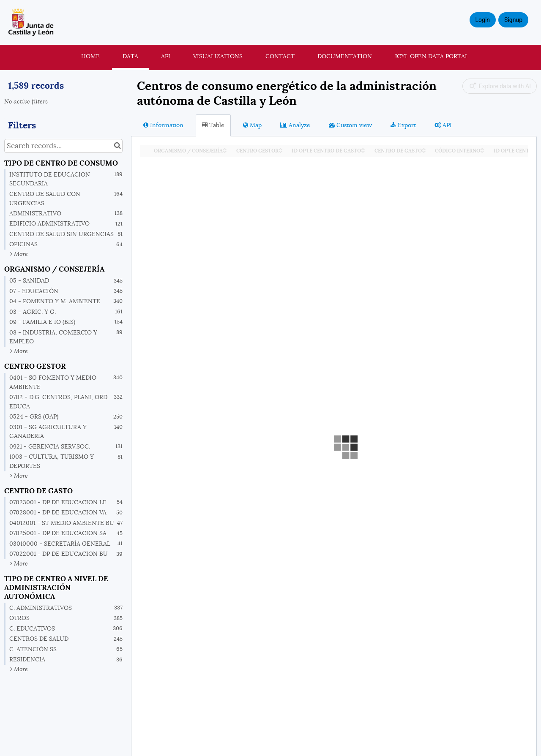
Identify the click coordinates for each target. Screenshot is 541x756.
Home (90, 56)
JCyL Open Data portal (432, 56)
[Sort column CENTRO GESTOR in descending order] (281, 151)
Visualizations (218, 56)
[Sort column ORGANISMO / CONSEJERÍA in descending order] (225, 151)
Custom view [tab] (350, 125)
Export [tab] (403, 125)
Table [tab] (213, 125)
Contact (280, 56)
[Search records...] (63, 146)
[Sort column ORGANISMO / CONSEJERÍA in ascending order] (225, 148)
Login (483, 20)
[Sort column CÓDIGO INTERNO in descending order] (482, 151)
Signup (513, 20)
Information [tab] (163, 125)
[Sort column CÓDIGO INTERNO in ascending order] (482, 148)
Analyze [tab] (295, 125)
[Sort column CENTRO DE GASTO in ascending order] (424, 148)
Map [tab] (252, 125)
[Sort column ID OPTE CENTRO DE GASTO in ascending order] (363, 148)
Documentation (345, 56)
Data (130, 56)
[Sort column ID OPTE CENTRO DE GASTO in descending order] (363, 151)
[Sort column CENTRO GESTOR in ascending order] (281, 148)
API (166, 56)
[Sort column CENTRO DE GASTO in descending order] (424, 151)
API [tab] (443, 125)
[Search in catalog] (117, 146)
